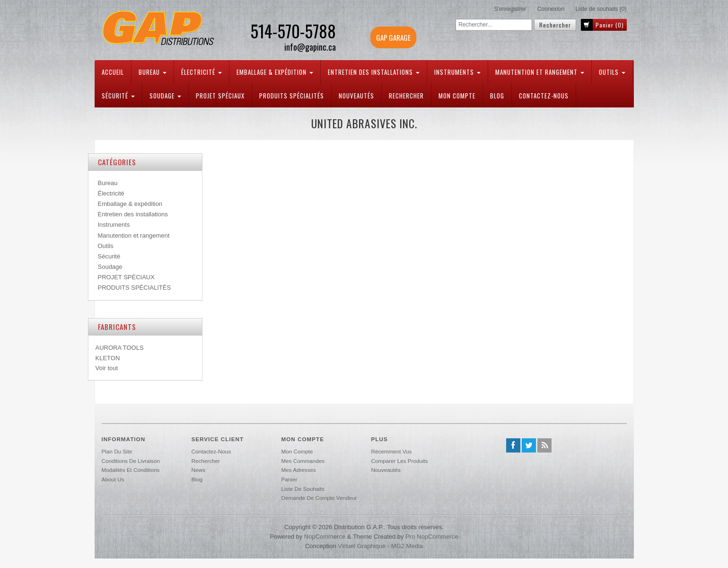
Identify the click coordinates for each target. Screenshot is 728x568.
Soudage (165, 96)
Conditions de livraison (131, 461)
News (198, 470)
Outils (612, 72)
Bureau (153, 72)
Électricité (202, 72)
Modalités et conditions (131, 470)
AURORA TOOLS (120, 348)
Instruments (457, 72)
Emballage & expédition (275, 72)
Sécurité (118, 96)
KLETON (108, 358)
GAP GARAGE (393, 37)
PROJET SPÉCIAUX (220, 96)
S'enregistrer (510, 9)
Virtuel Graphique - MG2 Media (380, 546)
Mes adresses (299, 470)
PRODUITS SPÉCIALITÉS (292, 96)
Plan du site (117, 451)
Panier (289, 479)
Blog (497, 96)
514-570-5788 (293, 31)
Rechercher (406, 96)
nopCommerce (325, 537)
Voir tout (107, 368)
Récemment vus (392, 451)
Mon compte (457, 96)
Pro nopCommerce (432, 537)
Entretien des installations (374, 72)
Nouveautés (356, 96)
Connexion (551, 9)
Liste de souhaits (303, 489)
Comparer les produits (400, 461)
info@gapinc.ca (310, 47)
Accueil (113, 72)
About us (113, 479)
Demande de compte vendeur (319, 498)
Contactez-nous (544, 96)
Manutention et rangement (540, 72)
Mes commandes (303, 461)
